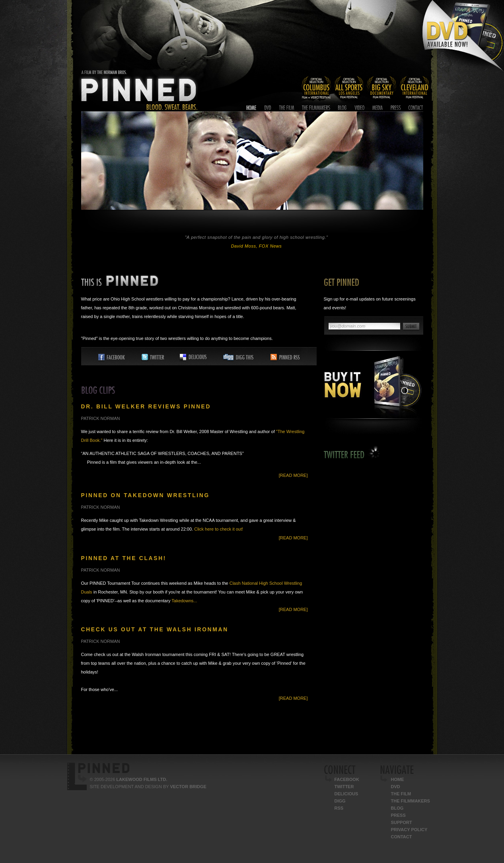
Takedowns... (184, 601)
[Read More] (293, 475)
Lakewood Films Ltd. (142, 779)
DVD (396, 787)
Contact (402, 837)
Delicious (346, 794)
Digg (340, 801)
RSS (339, 808)
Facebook (347, 779)
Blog (397, 808)
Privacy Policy (409, 830)
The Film (401, 794)
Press (398, 815)
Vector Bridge (188, 787)
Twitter (344, 787)
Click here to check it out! (219, 529)
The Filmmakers (411, 801)
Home (398, 779)
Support (402, 822)
